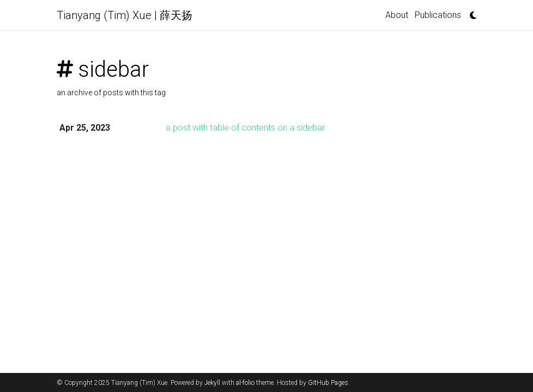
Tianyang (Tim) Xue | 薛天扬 (125, 15)
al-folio (245, 383)
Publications (438, 15)
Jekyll (212, 383)
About (397, 15)
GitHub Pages (328, 383)
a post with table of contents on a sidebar (245, 128)
